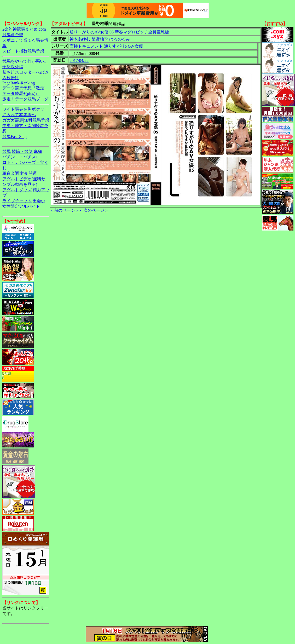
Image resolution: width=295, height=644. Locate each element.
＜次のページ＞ (94, 210)
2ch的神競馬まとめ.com (24, 29)
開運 (33, 173)
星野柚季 (100, 39)
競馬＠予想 (13, 35)
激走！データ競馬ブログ (25, 99)
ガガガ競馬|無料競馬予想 (26, 120)
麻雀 (38, 151)
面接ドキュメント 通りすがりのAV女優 (106, 46)
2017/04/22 (79, 61)
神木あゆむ (80, 39)
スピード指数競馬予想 (23, 51)
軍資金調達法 (15, 173)
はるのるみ (120, 39)
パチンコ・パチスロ (21, 157)
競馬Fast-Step (14, 137)
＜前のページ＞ (65, 210)
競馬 (7, 151)
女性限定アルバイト (21, 206)
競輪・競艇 (22, 151)
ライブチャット (17, 201)
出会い (39, 201)
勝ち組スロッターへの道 (25, 72)
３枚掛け (11, 78)
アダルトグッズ (17, 190)
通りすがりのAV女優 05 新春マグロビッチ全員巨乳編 (119, 32)
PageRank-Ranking (19, 83)
